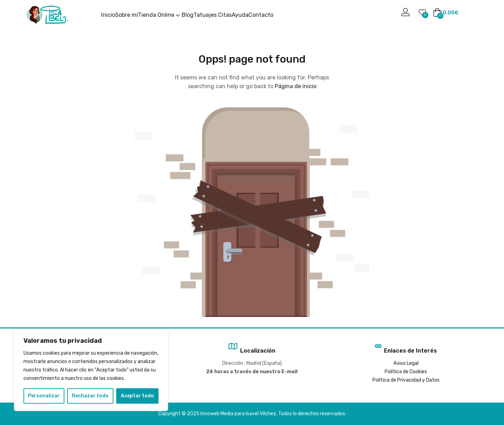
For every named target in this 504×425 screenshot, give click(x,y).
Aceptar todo (137, 396)
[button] (446, 13)
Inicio (108, 15)
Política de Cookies (406, 372)
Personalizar (44, 396)
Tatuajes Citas (213, 15)
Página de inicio (296, 86)
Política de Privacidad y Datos (406, 380)
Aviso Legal (406, 363)
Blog (188, 15)
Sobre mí (127, 15)
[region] (91, 370)
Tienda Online (160, 15)
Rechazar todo (90, 396)
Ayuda (240, 15)
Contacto (261, 15)
